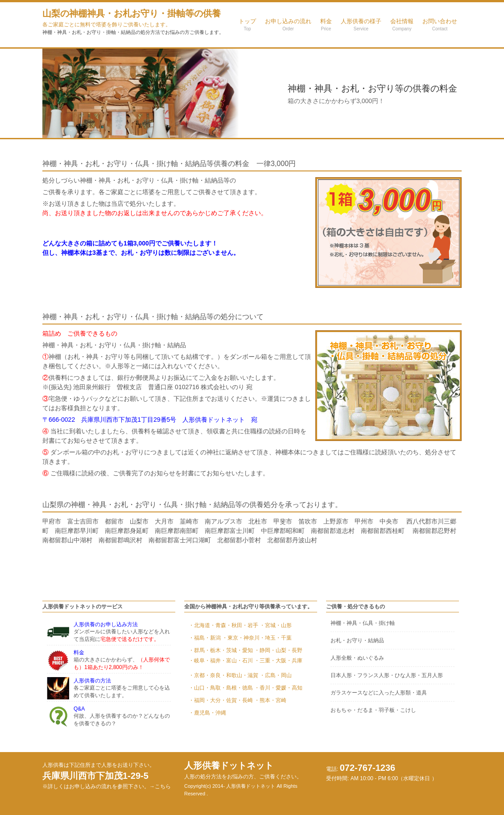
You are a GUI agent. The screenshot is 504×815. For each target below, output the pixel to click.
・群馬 (197, 650)
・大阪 (278, 661)
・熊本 (262, 700)
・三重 (262, 661)
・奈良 (213, 675)
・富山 (229, 661)
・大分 (213, 700)
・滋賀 (250, 675)
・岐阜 (197, 661)
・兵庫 (294, 661)
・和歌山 (231, 675)
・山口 (197, 688)
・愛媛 (278, 688)
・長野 (294, 650)
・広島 (268, 675)
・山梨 (278, 650)
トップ (247, 25)
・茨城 (229, 650)
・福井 (213, 661)
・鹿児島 (199, 713)
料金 (326, 25)
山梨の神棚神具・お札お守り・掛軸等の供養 (132, 18)
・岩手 (250, 625)
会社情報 (402, 25)
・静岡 (262, 650)
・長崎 (245, 700)
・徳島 (245, 688)
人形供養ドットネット (243, 770)
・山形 (284, 625)
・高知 (294, 688)
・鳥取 (213, 688)
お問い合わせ (440, 25)
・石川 (245, 661)
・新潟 (213, 638)
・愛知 (245, 650)
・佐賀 (229, 700)
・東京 (230, 638)
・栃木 (213, 650)
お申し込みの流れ (288, 25)
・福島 (197, 638)
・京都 (197, 675)
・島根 (229, 688)
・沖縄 (218, 713)
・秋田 (234, 625)
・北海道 (199, 625)
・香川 (262, 688)
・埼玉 (268, 638)
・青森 (218, 625)
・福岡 (197, 700)
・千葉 (284, 638)
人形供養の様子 (361, 25)
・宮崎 (278, 700)
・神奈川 (249, 638)
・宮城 (268, 625)
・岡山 (284, 675)
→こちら (160, 786)
